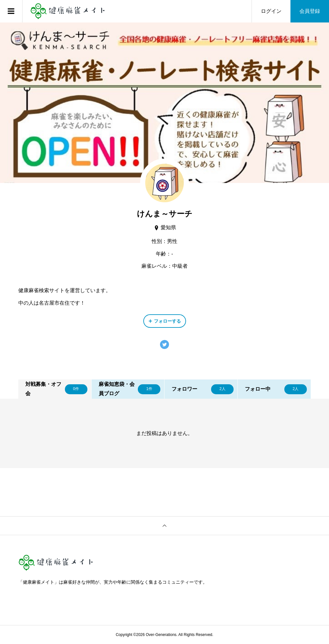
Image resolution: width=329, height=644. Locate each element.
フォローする (167, 321)
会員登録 (310, 11)
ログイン (271, 11)
